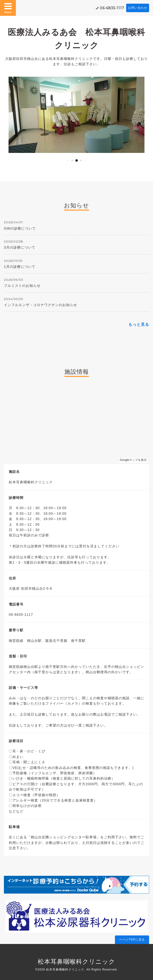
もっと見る (139, 324)
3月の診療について (20, 247)
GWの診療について (20, 228)
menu (8, 8)
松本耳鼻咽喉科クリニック (76, 961)
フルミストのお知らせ (22, 286)
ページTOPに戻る (132, 940)
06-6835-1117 (112, 8)
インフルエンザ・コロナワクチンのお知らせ (41, 305)
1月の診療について (20, 267)
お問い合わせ (138, 8)
